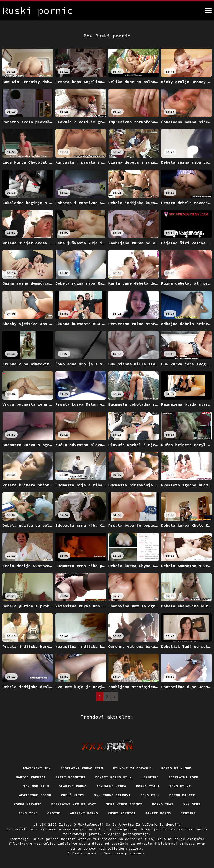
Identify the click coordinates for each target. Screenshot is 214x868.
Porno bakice (182, 795)
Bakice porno (158, 813)
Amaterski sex (37, 768)
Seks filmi (180, 786)
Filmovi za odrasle (132, 768)
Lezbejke (150, 777)
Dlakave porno (73, 786)
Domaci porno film (113, 777)
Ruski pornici (122, 813)
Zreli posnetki (71, 777)
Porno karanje (28, 804)
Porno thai (163, 804)
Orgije (54, 813)
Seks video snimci (124, 804)
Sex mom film (36, 786)
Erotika (188, 813)
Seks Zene (28, 813)
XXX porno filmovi (112, 795)
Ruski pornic (86, 853)
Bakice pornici (31, 777)
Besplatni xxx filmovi (74, 804)
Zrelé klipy (73, 795)
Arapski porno (84, 813)
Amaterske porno (35, 795)
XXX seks (192, 804)
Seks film (150, 795)
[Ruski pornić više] (208, 11)
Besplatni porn (183, 777)
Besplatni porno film (82, 768)
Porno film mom (176, 768)
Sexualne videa (111, 786)
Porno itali (148, 786)
